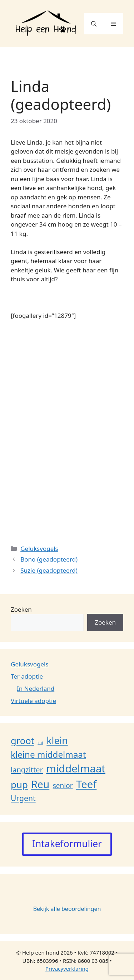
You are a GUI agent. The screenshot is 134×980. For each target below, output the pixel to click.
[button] (94, 24)
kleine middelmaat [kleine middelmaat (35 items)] (48, 754)
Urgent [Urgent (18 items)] (23, 798)
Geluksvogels (39, 549)
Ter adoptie (27, 676)
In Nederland (36, 688)
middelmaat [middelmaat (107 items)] (76, 768)
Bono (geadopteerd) (49, 559)
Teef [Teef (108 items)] (86, 784)
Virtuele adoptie (33, 701)
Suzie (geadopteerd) (49, 570)
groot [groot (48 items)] (23, 741)
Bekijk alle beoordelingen (67, 909)
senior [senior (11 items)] (63, 786)
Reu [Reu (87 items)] (40, 784)
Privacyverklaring (67, 969)
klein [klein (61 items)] (57, 741)
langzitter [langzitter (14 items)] (27, 770)
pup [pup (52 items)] (19, 785)
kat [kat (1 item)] (40, 743)
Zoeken (21, 609)
